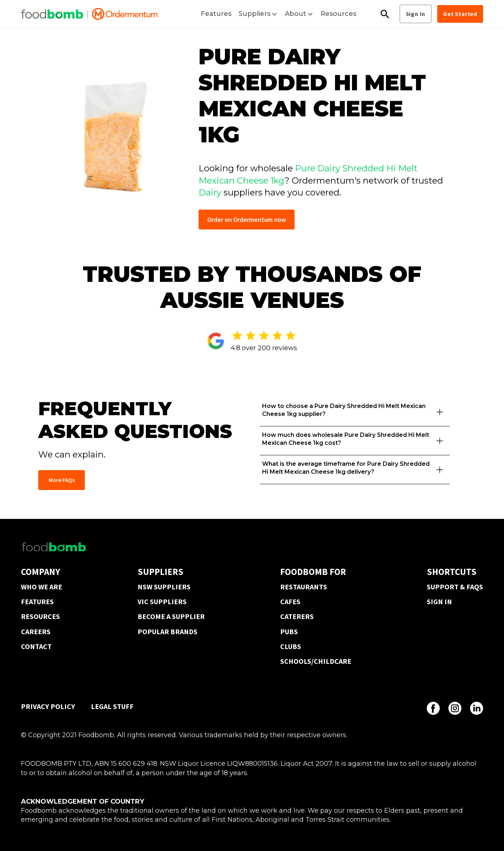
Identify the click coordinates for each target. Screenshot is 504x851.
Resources (338, 14)
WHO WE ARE (42, 587)
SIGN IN (439, 601)
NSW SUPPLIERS (164, 587)
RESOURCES (40, 616)
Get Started (460, 14)
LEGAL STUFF (112, 706)
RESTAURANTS (304, 587)
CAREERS (36, 631)
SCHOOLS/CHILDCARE (316, 661)
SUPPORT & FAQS (455, 587)
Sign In (416, 14)
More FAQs (62, 480)
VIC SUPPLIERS (162, 601)
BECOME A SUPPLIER (171, 616)
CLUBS (291, 646)
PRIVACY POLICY (48, 706)
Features (216, 14)
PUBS (289, 631)
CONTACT (36, 646)
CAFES (290, 601)
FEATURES (37, 601)
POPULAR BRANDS (168, 631)
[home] (89, 14)
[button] (258, 14)
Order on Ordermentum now (247, 220)
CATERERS (297, 616)
